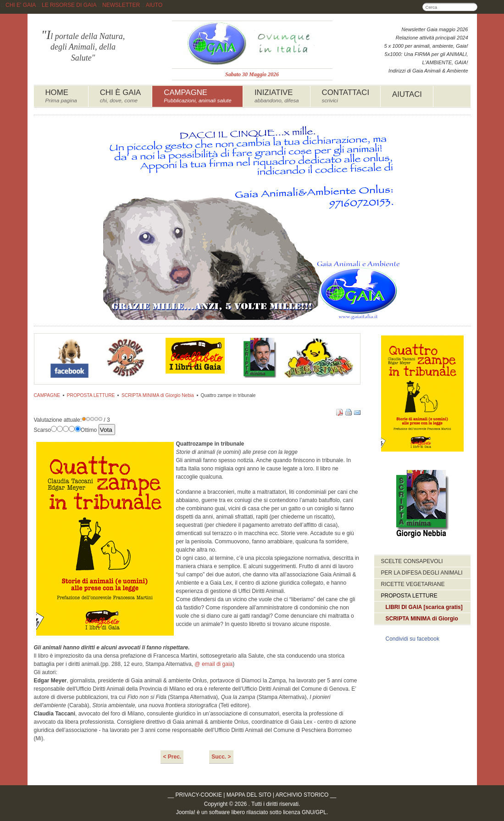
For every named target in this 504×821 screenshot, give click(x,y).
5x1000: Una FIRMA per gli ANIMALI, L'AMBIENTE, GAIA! (426, 58)
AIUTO (154, 5)
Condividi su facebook (413, 639)
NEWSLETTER (121, 5)
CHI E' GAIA (21, 5)
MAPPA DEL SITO (249, 795)
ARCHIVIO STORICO (302, 795)
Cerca (473, 7)
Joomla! (186, 812)
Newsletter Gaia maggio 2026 (435, 29)
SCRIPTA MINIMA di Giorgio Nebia (158, 395)
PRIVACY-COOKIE (199, 795)
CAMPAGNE (47, 395)
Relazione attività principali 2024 (432, 38)
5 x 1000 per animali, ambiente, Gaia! (426, 46)
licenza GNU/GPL (305, 812)
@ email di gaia (213, 664)
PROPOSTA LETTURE (91, 395)
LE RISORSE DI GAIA (69, 5)
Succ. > (221, 757)
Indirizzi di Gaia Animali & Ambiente (428, 71)
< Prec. (172, 757)
